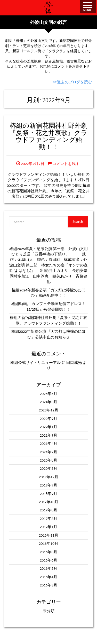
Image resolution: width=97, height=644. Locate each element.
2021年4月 (48, 444)
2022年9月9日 (30, 164)
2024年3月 (48, 402)
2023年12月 (48, 410)
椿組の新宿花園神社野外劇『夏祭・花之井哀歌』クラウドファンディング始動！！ (48, 136)
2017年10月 (48, 502)
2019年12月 (48, 477)
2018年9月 (48, 494)
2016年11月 (48, 535)
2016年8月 (48, 552)
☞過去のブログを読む (72, 82)
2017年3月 (48, 519)
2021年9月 (48, 435)
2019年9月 (48, 485)
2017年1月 (48, 527)
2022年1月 (48, 427)
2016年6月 (48, 560)
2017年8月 (48, 510)
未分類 (49, 611)
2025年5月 (48, 394)
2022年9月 (48, 419)
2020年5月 (48, 468)
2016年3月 (48, 585)
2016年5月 (48, 568)
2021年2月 (48, 452)
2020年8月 (48, 460)
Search (78, 222)
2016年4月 (48, 577)
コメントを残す (64, 164)
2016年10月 (48, 544)
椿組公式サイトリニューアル (35, 363)
